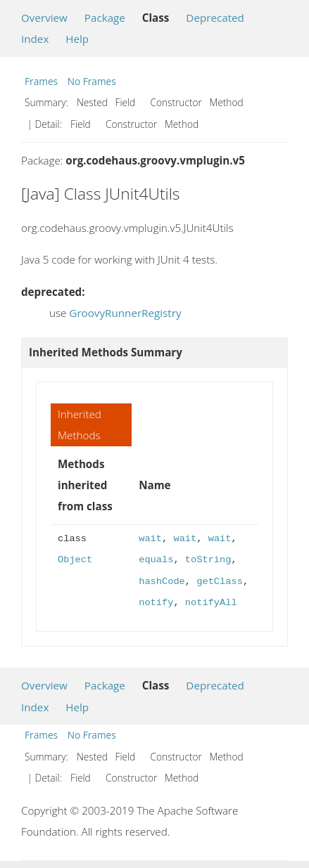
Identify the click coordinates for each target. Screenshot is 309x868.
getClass (220, 582)
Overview (44, 18)
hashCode (162, 582)
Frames (41, 81)
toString (208, 560)
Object (75, 560)
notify (156, 603)
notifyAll (211, 603)
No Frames (92, 81)
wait (150, 539)
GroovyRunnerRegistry (125, 313)
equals (156, 560)
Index (35, 39)
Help (77, 39)
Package (105, 18)
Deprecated (215, 18)
